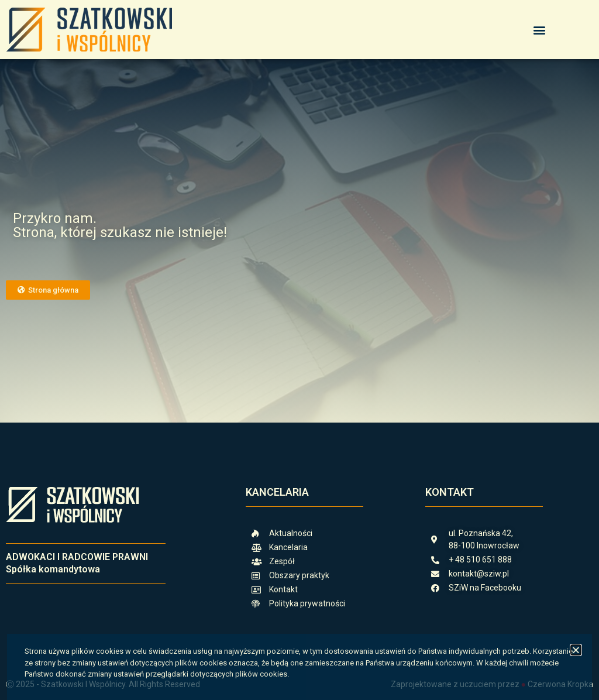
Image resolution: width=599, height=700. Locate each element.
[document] (299, 350)
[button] (576, 650)
